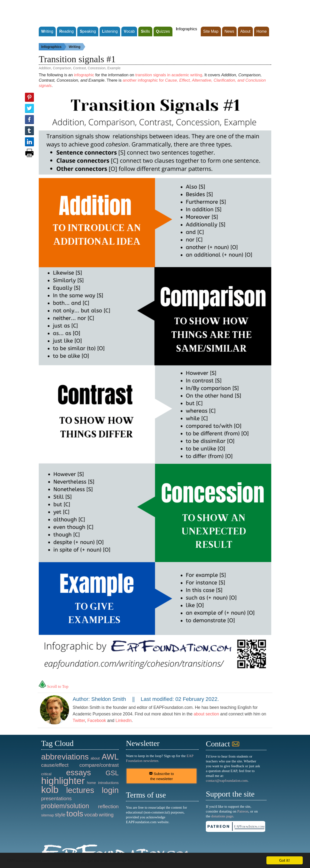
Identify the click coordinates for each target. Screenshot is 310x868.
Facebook (97, 721)
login (110, 790)
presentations (56, 798)
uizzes (163, 31)
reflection (108, 806)
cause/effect (55, 765)
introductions (108, 783)
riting (47, 31)
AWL (110, 757)
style (60, 815)
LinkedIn (124, 721)
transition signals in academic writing (169, 75)
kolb (50, 790)
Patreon (243, 811)
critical (46, 774)
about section (206, 714)
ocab (129, 31)
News (229, 31)
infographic (84, 75)
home (92, 783)
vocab (91, 815)
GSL (112, 773)
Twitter (79, 721)
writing (106, 815)
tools (75, 814)
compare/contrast (99, 765)
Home (262, 31)
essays (79, 772)
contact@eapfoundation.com (227, 781)
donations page (222, 816)
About (245, 31)
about (95, 758)
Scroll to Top (54, 686)
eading (67, 31)
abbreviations (65, 757)
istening (110, 31)
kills (145, 31)
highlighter (63, 781)
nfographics (187, 29)
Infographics (54, 47)
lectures (80, 790)
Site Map (211, 31)
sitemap (48, 815)
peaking (88, 31)
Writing (77, 47)
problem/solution (65, 806)
